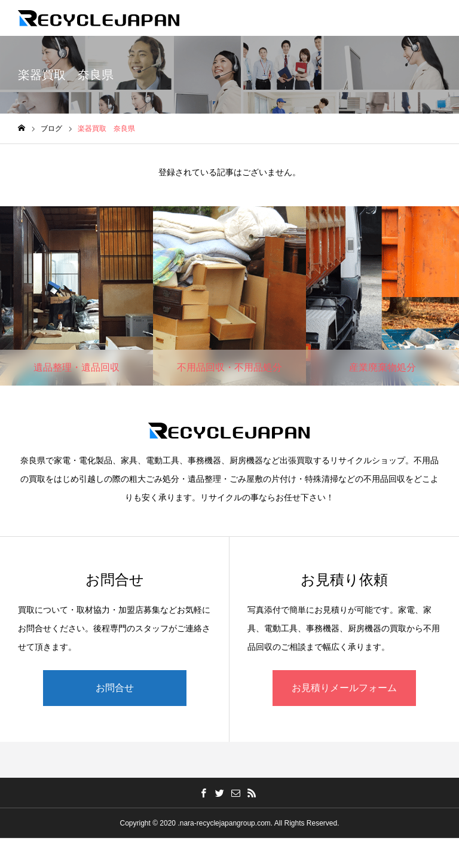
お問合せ (115, 688)
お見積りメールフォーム (344, 688)
